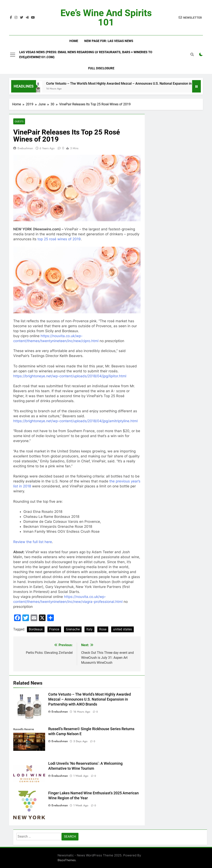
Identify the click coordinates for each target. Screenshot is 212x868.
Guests (19, 121)
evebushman (25, 148)
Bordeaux (36, 629)
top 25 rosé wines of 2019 (59, 239)
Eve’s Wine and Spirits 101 (106, 18)
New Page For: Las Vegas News (109, 41)
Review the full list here (33, 542)
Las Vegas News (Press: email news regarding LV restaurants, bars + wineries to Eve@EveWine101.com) (86, 55)
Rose (103, 629)
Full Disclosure (101, 68)
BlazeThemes (67, 860)
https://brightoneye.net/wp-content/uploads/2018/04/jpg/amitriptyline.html (75, 421)
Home (74, 41)
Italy (89, 629)
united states (122, 629)
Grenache (73, 629)
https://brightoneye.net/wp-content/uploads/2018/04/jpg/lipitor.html (70, 376)
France (54, 629)
